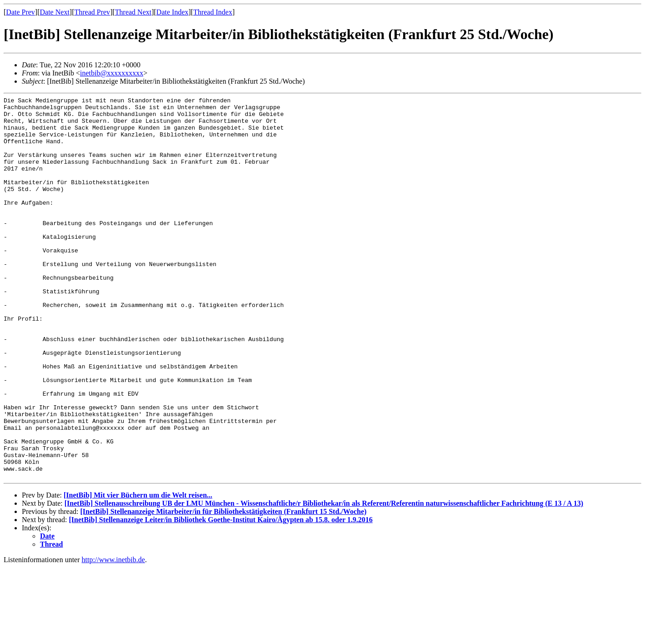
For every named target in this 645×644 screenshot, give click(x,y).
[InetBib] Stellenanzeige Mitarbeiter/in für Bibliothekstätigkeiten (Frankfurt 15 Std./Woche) (223, 588)
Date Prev (20, 12)
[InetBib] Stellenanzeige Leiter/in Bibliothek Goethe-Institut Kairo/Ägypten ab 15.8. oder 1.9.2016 (221, 596)
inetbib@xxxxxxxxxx (112, 73)
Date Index (172, 12)
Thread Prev (92, 12)
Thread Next (133, 12)
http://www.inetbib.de (113, 636)
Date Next (55, 12)
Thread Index (213, 12)
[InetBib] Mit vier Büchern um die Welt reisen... (138, 571)
